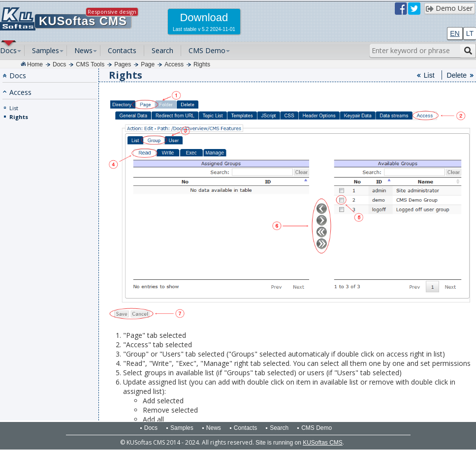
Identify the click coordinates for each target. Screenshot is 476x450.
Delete (457, 75)
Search (162, 50)
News (83, 50)
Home (35, 64)
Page (148, 64)
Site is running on (299, 443)
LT (470, 33)
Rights (202, 64)
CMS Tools (90, 64)
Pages (123, 64)
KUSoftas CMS (83, 21)
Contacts (122, 50)
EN (455, 33)
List (14, 108)
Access (174, 64)
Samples (46, 50)
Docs (8, 50)
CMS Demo (207, 50)
